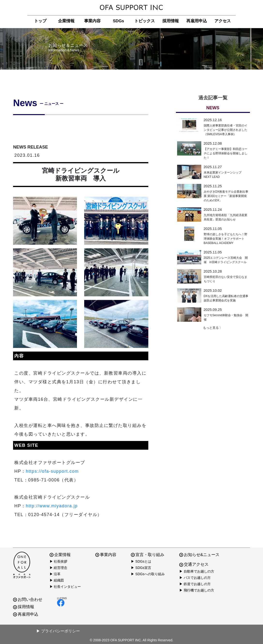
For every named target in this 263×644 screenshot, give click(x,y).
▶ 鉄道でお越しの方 (195, 584)
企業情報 (66, 21)
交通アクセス (194, 564)
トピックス (145, 21)
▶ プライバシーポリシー (58, 631)
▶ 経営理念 (59, 568)
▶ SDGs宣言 (141, 568)
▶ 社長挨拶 (59, 561)
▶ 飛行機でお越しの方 (197, 590)
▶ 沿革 (55, 574)
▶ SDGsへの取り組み (148, 574)
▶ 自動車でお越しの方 (197, 571)
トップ (40, 21)
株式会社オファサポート (131, 8)
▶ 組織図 (57, 580)
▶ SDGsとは (141, 561)
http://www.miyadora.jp (52, 506)
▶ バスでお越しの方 (195, 578)
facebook (61, 603)
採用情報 (171, 21)
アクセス (223, 21)
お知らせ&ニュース (199, 555)
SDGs (119, 21)
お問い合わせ (28, 600)
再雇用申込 (197, 21)
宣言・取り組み (148, 555)
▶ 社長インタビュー (65, 587)
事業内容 (92, 21)
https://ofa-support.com (52, 471)
